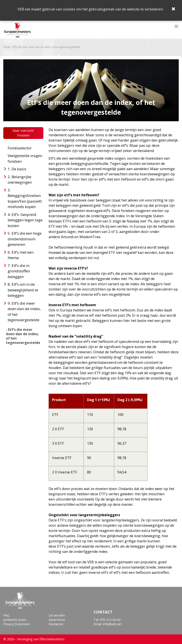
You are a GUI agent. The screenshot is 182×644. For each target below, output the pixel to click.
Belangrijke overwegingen (20, 180)
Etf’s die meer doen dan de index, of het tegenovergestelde (24, 312)
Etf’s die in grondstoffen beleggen (19, 271)
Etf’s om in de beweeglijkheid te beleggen (23, 290)
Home (7, 47)
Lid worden (57, 615)
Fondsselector (20, 148)
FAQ (6, 615)
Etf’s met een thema (21, 255)
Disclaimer (56, 624)
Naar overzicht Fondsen (23, 133)
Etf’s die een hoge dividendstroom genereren (25, 239)
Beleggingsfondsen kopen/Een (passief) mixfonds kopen (25, 201)
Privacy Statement (17, 624)
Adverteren (57, 620)
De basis (19, 169)
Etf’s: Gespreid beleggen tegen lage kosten (25, 220)
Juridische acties (15, 620)
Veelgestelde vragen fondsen (25, 158)
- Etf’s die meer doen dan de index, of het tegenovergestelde (23, 336)
